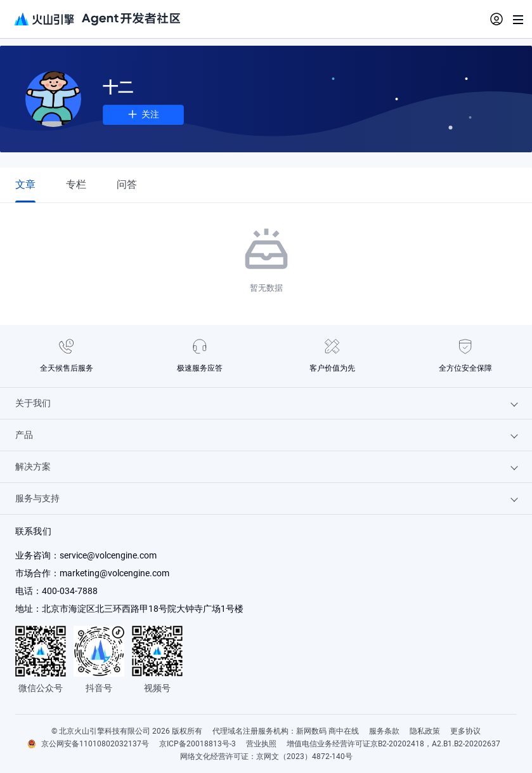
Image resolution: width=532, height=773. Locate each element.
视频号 (157, 688)
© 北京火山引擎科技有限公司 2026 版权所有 (127, 731)
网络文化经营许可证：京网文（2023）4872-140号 (266, 756)
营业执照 (261, 744)
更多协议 (465, 731)
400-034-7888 (70, 591)
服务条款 (384, 731)
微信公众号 (41, 688)
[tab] (25, 184)
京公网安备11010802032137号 (95, 744)
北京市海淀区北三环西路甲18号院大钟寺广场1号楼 (143, 609)
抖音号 (99, 688)
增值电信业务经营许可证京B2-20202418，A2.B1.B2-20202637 (393, 744)
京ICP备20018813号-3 (198, 744)
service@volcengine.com (108, 555)
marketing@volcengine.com (114, 573)
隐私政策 (425, 731)
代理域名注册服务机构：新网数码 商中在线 (286, 731)
